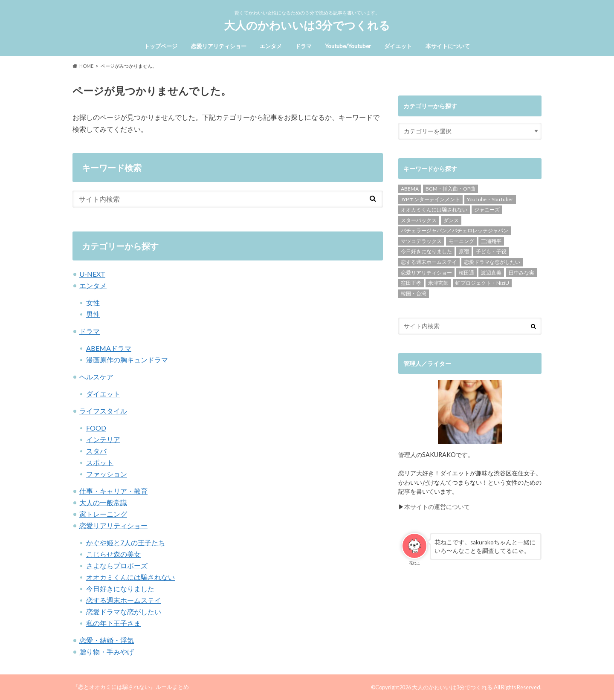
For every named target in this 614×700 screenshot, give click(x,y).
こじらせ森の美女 (113, 554)
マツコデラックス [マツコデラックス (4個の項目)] (421, 241)
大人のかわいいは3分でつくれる (307, 25)
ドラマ (303, 46)
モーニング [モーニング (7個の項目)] (461, 241)
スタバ (96, 451)
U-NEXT (92, 274)
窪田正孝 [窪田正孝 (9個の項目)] (411, 283)
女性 (93, 302)
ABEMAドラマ (109, 348)
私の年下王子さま (113, 623)
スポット (100, 462)
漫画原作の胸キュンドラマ (127, 360)
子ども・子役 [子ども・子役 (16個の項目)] (491, 251)
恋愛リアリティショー (219, 46)
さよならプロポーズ (117, 565)
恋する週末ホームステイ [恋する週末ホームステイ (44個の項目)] (429, 262)
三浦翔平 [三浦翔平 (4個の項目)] (491, 241)
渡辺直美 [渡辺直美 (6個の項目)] (491, 273)
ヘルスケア (96, 377)
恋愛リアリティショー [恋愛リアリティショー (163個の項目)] (426, 273)
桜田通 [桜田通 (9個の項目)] (466, 273)
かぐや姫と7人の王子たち (126, 542)
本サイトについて (448, 46)
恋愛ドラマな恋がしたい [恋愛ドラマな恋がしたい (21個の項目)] (492, 262)
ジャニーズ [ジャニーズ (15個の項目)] (487, 210)
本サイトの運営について (437, 507)
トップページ (161, 46)
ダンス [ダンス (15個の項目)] (451, 220)
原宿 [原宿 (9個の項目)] (464, 251)
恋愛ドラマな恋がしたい (124, 612)
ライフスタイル (103, 411)
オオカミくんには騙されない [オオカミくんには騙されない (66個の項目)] (434, 210)
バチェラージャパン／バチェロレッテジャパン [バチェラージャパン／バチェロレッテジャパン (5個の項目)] (455, 230)
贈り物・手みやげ (107, 652)
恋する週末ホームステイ (124, 600)
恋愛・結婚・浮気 (107, 640)
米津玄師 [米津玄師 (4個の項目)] (438, 283)
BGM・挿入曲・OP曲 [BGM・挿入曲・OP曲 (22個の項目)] (450, 189)
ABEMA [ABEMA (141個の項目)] (410, 189)
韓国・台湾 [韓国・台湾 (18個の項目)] (414, 294)
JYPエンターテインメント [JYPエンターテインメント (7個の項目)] (430, 199)
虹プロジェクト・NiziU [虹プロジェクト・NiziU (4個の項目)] (482, 283)
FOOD (96, 428)
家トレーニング (103, 514)
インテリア (103, 439)
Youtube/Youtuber (348, 46)
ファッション (107, 474)
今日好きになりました (120, 589)
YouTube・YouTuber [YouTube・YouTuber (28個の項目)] (490, 199)
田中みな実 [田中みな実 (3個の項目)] (521, 273)
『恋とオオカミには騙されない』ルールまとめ (131, 687)
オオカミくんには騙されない (130, 577)
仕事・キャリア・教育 (113, 491)
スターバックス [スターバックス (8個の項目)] (419, 220)
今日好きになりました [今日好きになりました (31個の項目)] (426, 251)
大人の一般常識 (103, 502)
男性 (93, 314)
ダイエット (398, 46)
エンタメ (271, 46)
